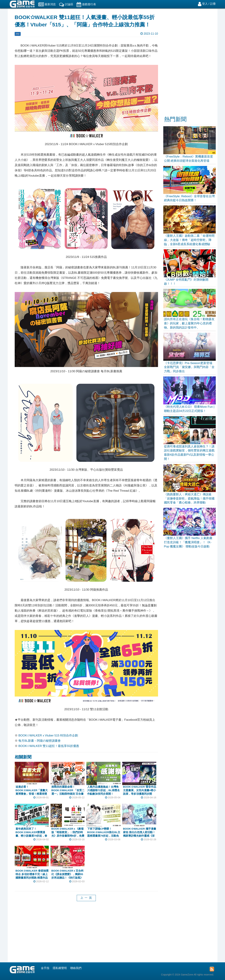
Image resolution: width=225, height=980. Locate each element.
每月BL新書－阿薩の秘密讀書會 (40, 741)
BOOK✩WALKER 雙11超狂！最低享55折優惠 (49, 746)
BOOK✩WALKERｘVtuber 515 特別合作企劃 (48, 735)
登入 (205, 4)
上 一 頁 (86, 898)
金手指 (45, 968)
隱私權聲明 (60, 968)
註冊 (213, 4)
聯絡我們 (76, 968)
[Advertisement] (86, 934)
